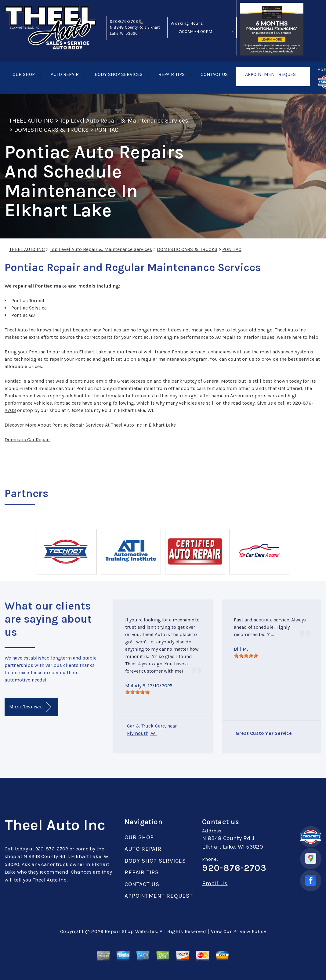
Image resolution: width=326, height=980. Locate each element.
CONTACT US (214, 74)
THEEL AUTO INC (31, 121)
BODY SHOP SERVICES (119, 74)
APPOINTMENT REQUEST (272, 74)
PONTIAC (107, 130)
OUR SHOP (24, 74)
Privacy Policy (250, 931)
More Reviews (30, 707)
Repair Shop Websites (131, 931)
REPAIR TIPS (172, 74)
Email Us (215, 883)
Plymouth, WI (142, 733)
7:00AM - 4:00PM (195, 32)
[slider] (137, 692)
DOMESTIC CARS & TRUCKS (51, 130)
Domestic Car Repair (27, 440)
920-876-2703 (124, 21)
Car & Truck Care (146, 726)
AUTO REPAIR (65, 74)
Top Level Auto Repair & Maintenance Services (124, 121)
